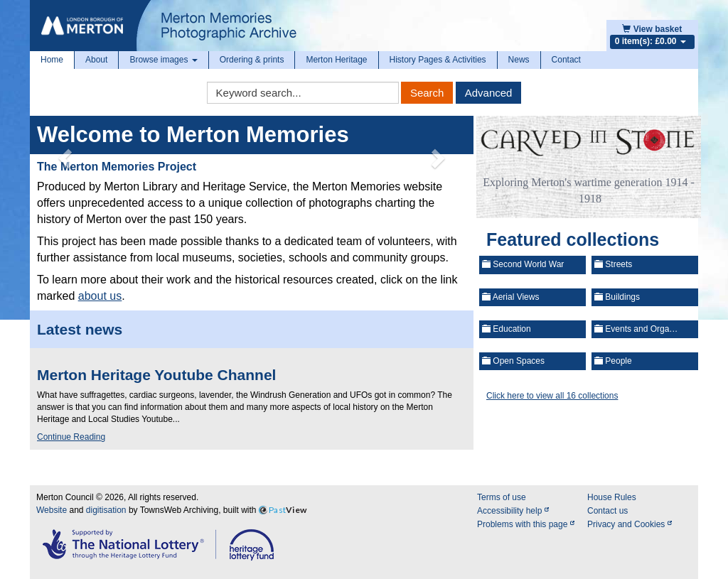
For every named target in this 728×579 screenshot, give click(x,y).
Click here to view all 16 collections (552, 396)
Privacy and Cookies (630, 524)
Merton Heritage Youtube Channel (156, 375)
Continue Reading (71, 437)
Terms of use (502, 497)
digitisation (106, 510)
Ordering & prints (252, 60)
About (96, 60)
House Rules (612, 497)
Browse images (163, 60)
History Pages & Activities (438, 60)
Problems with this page (526, 524)
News (519, 60)
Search (427, 93)
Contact (566, 60)
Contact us (607, 511)
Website (52, 510)
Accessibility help (513, 511)
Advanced (489, 93)
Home (52, 60)
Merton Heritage (336, 60)
